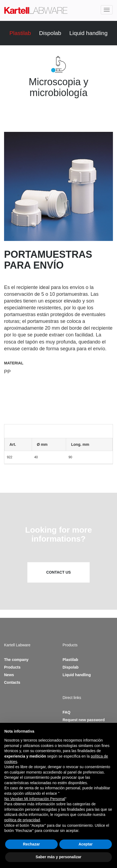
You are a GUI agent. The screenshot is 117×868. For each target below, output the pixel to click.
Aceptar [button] (86, 844)
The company (16, 660)
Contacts (12, 682)
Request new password (84, 720)
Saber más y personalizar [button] (59, 857)
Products (12, 667)
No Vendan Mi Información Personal (35, 799)
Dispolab (50, 33)
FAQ (66, 712)
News (9, 675)
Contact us (59, 572)
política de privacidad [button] (22, 820)
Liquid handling (88, 33)
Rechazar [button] (31, 844)
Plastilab (20, 33)
